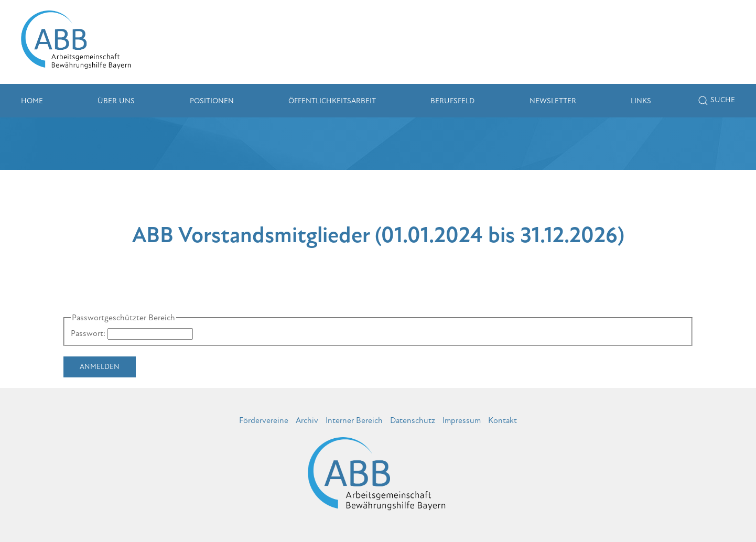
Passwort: (88, 333)
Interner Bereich (354, 420)
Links (641, 101)
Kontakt (503, 420)
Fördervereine (264, 420)
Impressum (462, 420)
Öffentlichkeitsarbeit (332, 101)
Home (32, 101)
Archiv (307, 420)
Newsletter (553, 101)
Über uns (116, 101)
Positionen (212, 101)
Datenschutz (413, 420)
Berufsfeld (452, 101)
